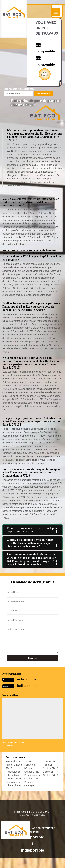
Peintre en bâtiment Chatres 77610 (32, 768)
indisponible (27, 679)
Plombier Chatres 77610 (50, 767)
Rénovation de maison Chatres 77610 (14, 765)
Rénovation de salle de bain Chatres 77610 (13, 775)
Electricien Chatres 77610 (50, 773)
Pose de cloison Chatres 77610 (32, 777)
